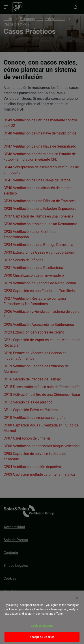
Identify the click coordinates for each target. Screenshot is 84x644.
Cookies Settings (42, 626)
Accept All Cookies (42, 637)
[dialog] (42, 617)
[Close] (77, 598)
